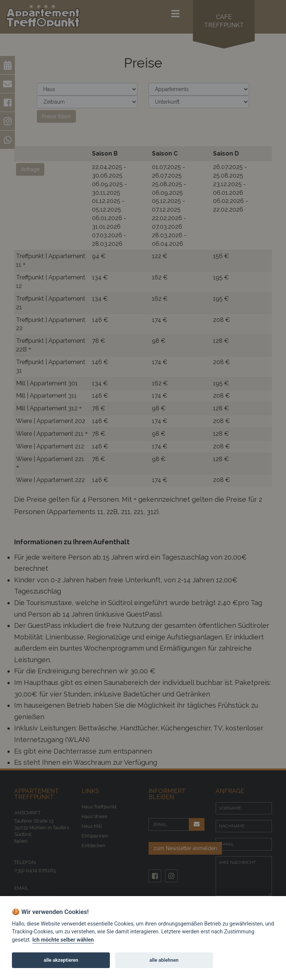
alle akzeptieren (61, 960)
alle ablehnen (164, 960)
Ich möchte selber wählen (63, 940)
